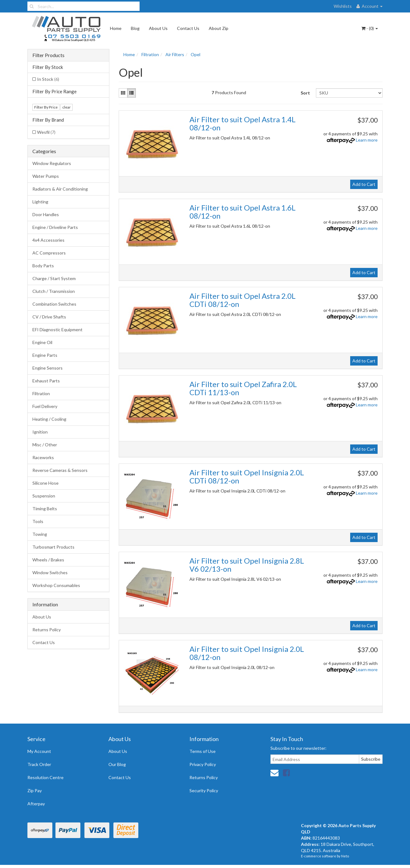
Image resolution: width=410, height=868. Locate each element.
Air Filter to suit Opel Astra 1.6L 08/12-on (243, 212)
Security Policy (204, 790)
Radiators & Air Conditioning (60, 189)
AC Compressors (49, 253)
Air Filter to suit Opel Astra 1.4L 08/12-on (243, 123)
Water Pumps (46, 176)
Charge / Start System (54, 278)
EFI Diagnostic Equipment (57, 330)
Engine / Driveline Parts (55, 227)
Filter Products (48, 55)
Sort (305, 93)
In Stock (48, 79)
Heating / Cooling (49, 419)
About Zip (219, 28)
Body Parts (43, 266)
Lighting (40, 202)
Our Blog (117, 764)
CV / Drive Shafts (49, 317)
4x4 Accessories (48, 240)
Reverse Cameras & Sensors (60, 470)
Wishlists (343, 6)
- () (370, 28)
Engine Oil (42, 342)
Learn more (367, 140)
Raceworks (43, 457)
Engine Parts (45, 355)
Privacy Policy (203, 764)
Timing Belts (45, 509)
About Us (158, 28)
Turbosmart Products (53, 547)
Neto (345, 856)
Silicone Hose (45, 483)
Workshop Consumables (56, 585)
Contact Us (188, 28)
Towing (40, 534)
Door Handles (46, 214)
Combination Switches (54, 304)
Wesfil (46, 132)
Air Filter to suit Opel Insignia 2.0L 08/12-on (247, 653)
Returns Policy (47, 630)
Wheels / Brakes (48, 560)
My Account (39, 751)
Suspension (44, 496)
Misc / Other (45, 445)
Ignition (40, 432)
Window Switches (50, 572)
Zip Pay (35, 790)
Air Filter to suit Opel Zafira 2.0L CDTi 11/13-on (243, 388)
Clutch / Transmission (54, 291)
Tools (38, 521)
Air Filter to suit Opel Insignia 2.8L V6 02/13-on (247, 565)
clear (67, 107)
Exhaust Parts (46, 381)
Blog (135, 28)
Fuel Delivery (45, 406)
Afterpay (36, 804)
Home (116, 28)
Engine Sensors (48, 368)
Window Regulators (52, 163)
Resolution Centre (45, 777)
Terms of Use (203, 751)
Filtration (41, 393)
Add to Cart (364, 184)
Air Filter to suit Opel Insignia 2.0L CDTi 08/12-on (247, 476)
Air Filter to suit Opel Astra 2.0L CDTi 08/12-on (243, 300)
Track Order (39, 764)
